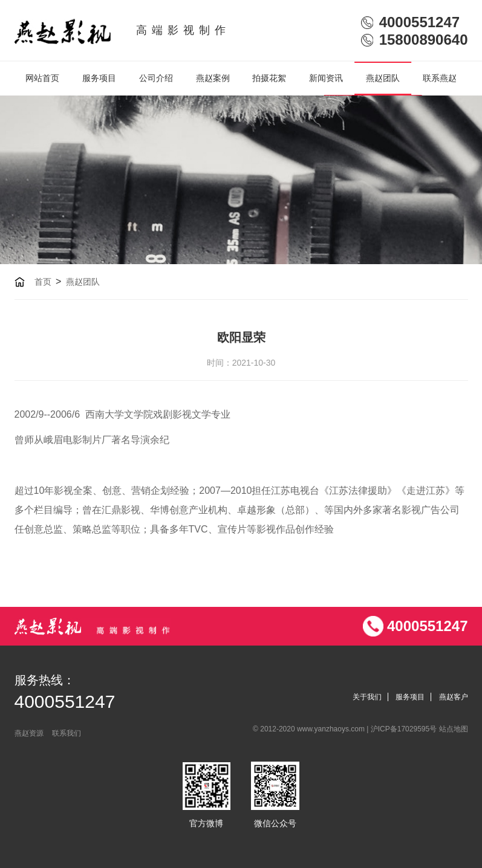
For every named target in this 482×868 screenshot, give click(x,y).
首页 (43, 282)
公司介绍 (156, 78)
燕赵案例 (213, 78)
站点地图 (454, 729)
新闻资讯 (326, 78)
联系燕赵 (440, 78)
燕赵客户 (454, 697)
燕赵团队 (383, 78)
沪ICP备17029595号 (405, 729)
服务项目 (99, 78)
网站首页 (42, 78)
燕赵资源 (29, 733)
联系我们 (67, 733)
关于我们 (367, 697)
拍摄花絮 (269, 78)
